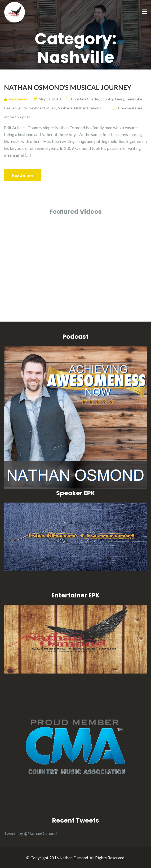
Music (51, 108)
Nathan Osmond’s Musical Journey (68, 87)
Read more (23, 175)
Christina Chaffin (85, 99)
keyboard (37, 108)
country (107, 99)
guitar (23, 108)
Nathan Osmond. (88, 108)
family (120, 99)
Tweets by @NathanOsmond (30, 833)
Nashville (65, 108)
